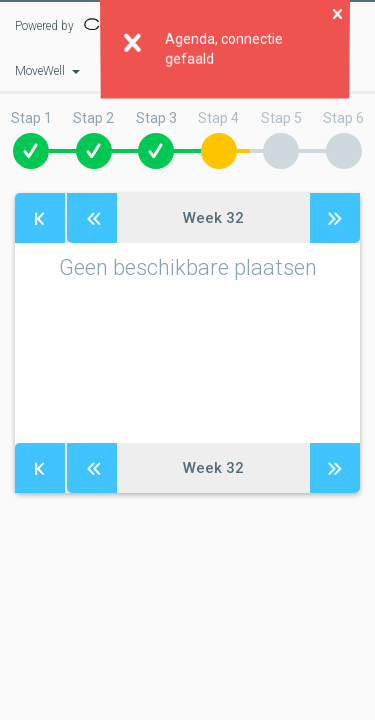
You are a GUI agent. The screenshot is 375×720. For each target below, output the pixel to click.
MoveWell (47, 71)
